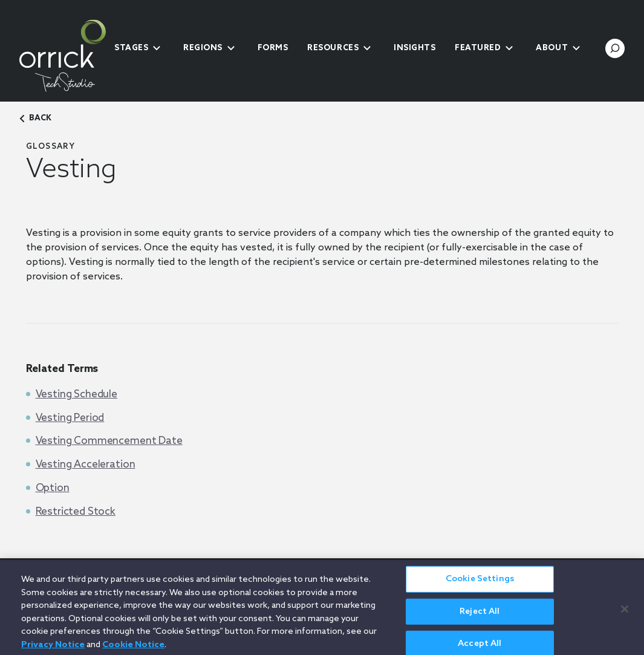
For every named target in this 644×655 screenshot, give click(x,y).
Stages (131, 48)
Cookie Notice (133, 649)
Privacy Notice (53, 649)
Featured (478, 48)
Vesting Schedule (77, 395)
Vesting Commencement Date (109, 441)
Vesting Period (70, 418)
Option (53, 488)
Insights (415, 48)
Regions (203, 48)
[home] (63, 56)
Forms (273, 48)
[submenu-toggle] (157, 48)
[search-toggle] (615, 48)
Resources (333, 48)
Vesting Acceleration (86, 465)
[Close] (625, 613)
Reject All (480, 615)
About (552, 48)
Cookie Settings (480, 583)
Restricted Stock (76, 512)
